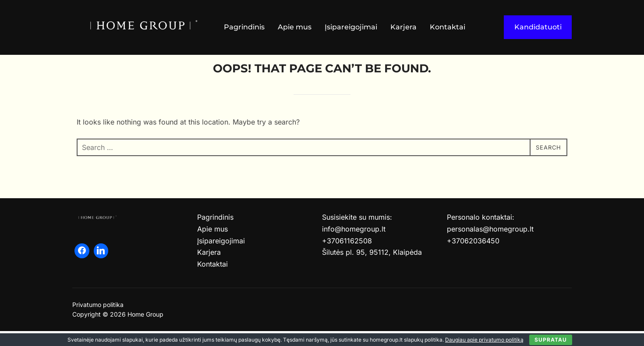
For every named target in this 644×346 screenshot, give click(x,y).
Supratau (551, 340)
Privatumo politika (98, 319)
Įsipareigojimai (351, 27)
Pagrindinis (244, 27)
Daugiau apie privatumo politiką (484, 340)
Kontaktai (448, 27)
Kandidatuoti (538, 27)
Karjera (403, 27)
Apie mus (295, 27)
